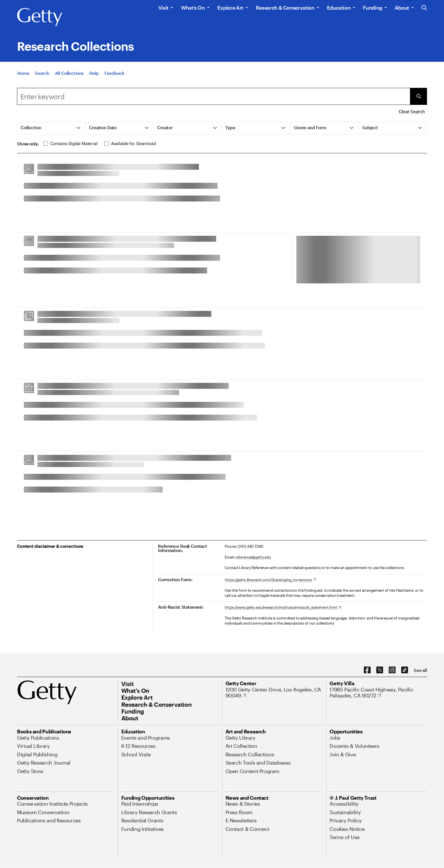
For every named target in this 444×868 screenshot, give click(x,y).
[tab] (51, 128)
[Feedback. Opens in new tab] (114, 77)
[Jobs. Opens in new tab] (335, 738)
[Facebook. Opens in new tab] (367, 670)
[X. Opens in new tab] (380, 670)
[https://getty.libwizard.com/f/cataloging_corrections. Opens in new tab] (270, 580)
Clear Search (412, 111)
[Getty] (40, 17)
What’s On (193, 8)
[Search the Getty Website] (424, 8)
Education (339, 8)
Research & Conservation (285, 8)
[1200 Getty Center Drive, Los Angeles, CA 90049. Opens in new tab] (274, 693)
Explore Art (230, 8)
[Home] (23, 77)
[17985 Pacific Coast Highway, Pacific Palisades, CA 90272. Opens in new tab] (378, 693)
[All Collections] (69, 77)
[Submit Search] (418, 96)
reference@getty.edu (253, 557)
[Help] (94, 77)
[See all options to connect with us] (420, 670)
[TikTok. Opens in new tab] (405, 670)
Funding (372, 8)
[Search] (42, 77)
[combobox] (213, 96)
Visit (163, 8)
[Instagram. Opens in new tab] (392, 670)
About (402, 8)
